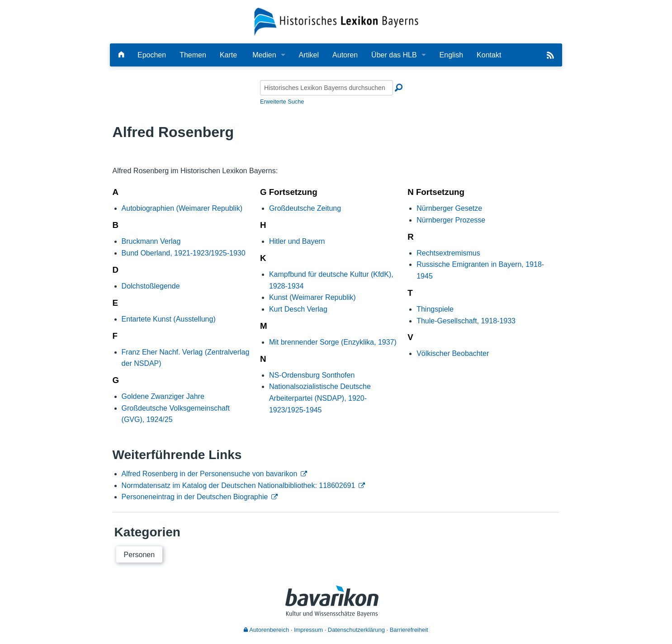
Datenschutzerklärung (356, 630)
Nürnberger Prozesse (451, 220)
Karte (228, 55)
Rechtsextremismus (448, 253)
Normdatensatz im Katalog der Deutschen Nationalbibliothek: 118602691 (239, 485)
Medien (264, 55)
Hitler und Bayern (297, 241)
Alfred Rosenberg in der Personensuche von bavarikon (210, 474)
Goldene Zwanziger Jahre (163, 396)
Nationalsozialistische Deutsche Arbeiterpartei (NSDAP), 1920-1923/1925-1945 (320, 398)
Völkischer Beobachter (453, 353)
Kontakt (489, 55)
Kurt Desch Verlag (298, 309)
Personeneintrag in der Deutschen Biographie (195, 497)
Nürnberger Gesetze (449, 208)
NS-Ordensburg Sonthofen (312, 375)
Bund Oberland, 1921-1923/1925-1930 (184, 253)
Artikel (309, 55)
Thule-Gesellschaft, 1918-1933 (466, 321)
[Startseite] (336, 21)
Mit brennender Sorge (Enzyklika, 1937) (333, 342)
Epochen (152, 55)
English (451, 55)
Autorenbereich (266, 630)
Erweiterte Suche (282, 102)
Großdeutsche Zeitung (305, 208)
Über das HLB (394, 55)
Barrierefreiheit (409, 630)
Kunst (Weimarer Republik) (312, 297)
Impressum (308, 630)
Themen (193, 55)
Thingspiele (435, 309)
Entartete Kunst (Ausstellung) (169, 319)
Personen (140, 555)
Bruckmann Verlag (151, 241)
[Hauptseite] (121, 55)
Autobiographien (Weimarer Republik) (182, 208)
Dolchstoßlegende (151, 286)
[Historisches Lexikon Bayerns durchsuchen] (327, 88)
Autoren (345, 55)
